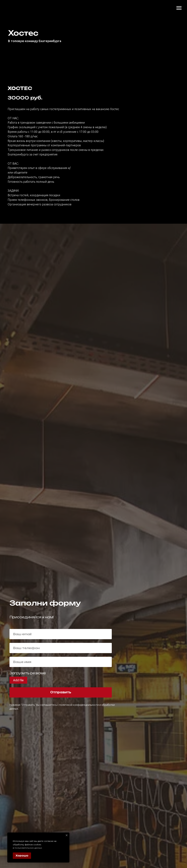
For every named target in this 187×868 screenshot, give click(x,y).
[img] (10, 3)
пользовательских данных (28, 848)
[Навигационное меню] (179, 8)
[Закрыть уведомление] (67, 835)
